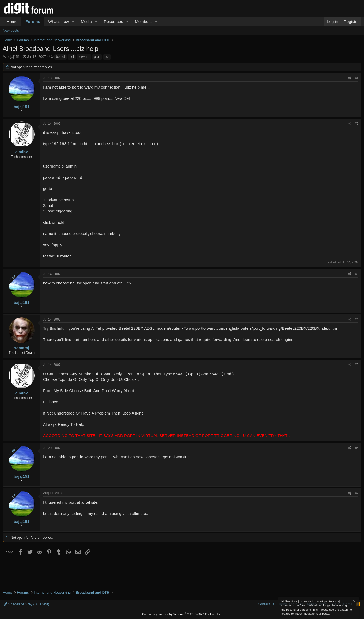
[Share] (350, 78)
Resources (113, 22)
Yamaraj (22, 348)
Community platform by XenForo (182, 614)
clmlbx (22, 152)
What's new (58, 22)
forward (84, 57)
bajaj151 (13, 57)
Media (86, 22)
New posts (11, 30)
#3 (357, 274)
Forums (33, 22)
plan (97, 57)
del (72, 57)
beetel (61, 57)
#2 (357, 124)
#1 (357, 78)
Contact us (266, 604)
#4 (357, 320)
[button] (73, 22)
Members (143, 22)
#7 (357, 493)
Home (12, 22)
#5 (357, 365)
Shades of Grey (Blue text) (26, 604)
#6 (357, 448)
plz (107, 57)
